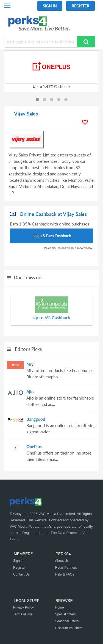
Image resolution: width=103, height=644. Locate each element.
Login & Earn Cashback (52, 236)
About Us (62, 561)
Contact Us (21, 574)
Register (80, 6)
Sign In (50, 6)
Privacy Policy (23, 607)
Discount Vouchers (69, 628)
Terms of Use (23, 614)
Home (60, 607)
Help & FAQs (65, 574)
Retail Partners (66, 568)
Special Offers (66, 614)
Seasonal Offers (67, 621)
